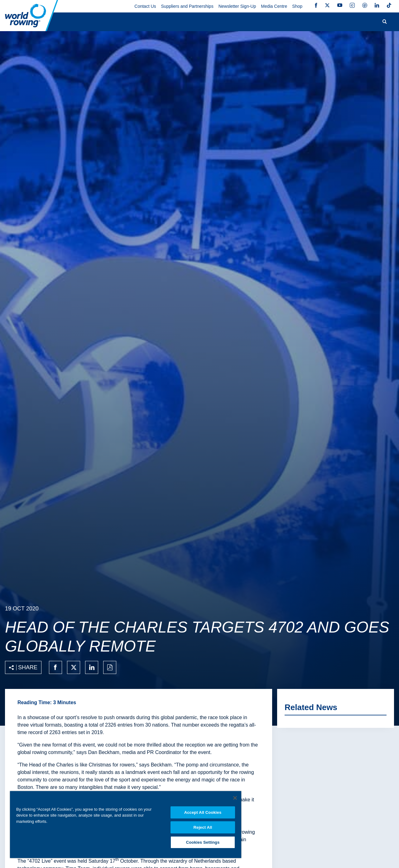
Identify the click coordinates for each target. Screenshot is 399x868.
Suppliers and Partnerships (187, 6)
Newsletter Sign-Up (237, 6)
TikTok (389, 5)
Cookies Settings (203, 842)
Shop (297, 6)
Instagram (352, 5)
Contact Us (145, 6)
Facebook (316, 5)
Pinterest (365, 5)
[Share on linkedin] (92, 667)
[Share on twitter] (74, 667)
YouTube (340, 5)
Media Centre (274, 6)
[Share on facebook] (55, 667)
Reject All (203, 827)
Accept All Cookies (203, 811)
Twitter (327, 5)
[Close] (235, 797)
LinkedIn (377, 5)
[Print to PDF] (110, 667)
